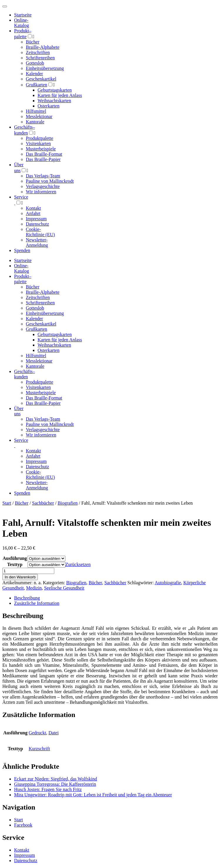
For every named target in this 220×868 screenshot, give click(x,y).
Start (7, 503)
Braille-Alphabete (43, 47)
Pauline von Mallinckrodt (50, 181)
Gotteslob (35, 63)
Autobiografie (168, 583)
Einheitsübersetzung (45, 68)
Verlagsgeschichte (43, 186)
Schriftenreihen (40, 58)
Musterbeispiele (41, 149)
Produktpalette (39, 138)
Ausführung (15, 558)
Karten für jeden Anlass (60, 95)
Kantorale (35, 122)
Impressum (36, 219)
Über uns (19, 411)
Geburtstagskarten (55, 90)
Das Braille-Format (44, 154)
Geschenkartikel (41, 79)
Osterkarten (49, 106)
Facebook (23, 825)
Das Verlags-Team (43, 176)
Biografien (67, 503)
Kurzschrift (39, 749)
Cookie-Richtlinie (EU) (40, 232)
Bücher (33, 42)
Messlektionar (39, 116)
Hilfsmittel (36, 111)
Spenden (22, 250)
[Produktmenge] (28, 571)
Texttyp (15, 564)
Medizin (34, 588)
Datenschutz (37, 224)
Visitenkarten (38, 143)
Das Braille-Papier (43, 159)
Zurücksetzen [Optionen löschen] (78, 564)
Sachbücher (43, 503)
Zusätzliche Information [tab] (37, 603)
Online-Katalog (22, 23)
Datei (54, 733)
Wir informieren (41, 192)
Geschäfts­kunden (24, 374)
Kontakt (33, 208)
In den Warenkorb (20, 577)
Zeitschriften (38, 52)
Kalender (34, 74)
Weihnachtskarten (54, 101)
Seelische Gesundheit (64, 588)
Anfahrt (33, 213)
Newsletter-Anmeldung (37, 242)
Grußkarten (37, 85)
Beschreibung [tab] (27, 598)
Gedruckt (38, 733)
